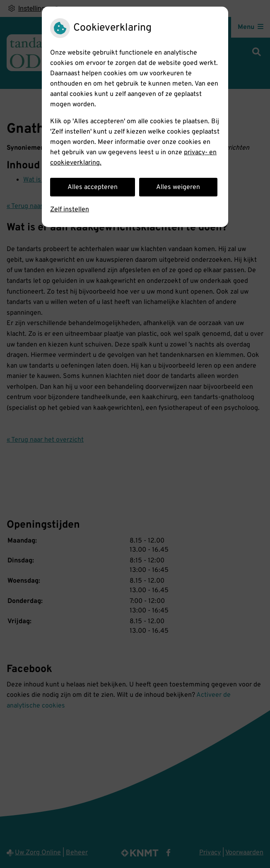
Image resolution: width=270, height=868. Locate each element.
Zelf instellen (70, 210)
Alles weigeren (178, 187)
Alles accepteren (93, 187)
